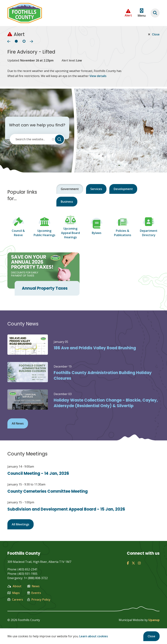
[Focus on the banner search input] (155, 13)
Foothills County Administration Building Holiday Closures (103, 376)
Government (70, 189)
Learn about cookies (94, 636)
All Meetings (21, 524)
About (14, 586)
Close (151, 636)
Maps (14, 593)
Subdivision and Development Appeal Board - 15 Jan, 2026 (66, 509)
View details (98, 76)
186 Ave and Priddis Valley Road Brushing (95, 348)
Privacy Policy (39, 600)
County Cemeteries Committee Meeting (48, 491)
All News (18, 423)
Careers (15, 600)
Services (96, 189)
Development (123, 189)
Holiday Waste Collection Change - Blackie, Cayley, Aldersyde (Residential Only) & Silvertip (106, 403)
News (33, 586)
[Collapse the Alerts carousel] (128, 13)
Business (67, 202)
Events (34, 593)
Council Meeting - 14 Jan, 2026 (38, 473)
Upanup (154, 620)
